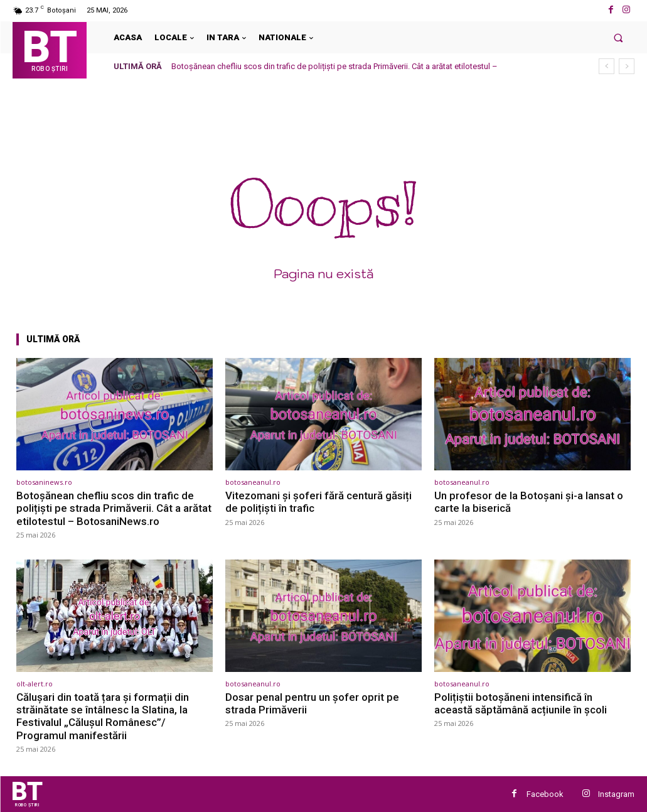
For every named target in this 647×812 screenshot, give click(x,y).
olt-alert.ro (35, 684)
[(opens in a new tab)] (115, 414)
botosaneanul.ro (253, 482)
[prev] (607, 66)
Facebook (545, 794)
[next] (627, 66)
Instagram (616, 794)
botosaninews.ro (44, 482)
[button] (618, 37)
